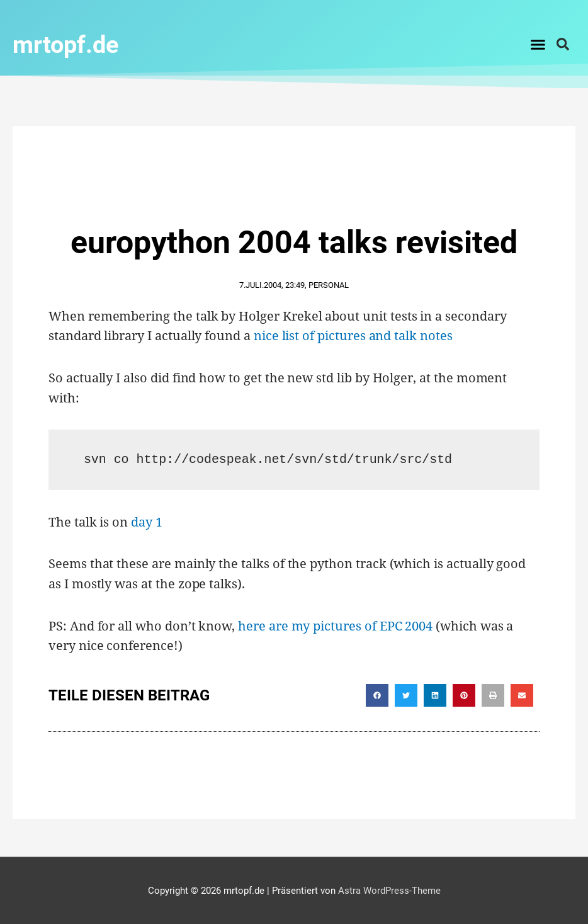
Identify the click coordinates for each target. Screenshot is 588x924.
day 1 (147, 521)
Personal (329, 284)
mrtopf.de (71, 44)
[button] (538, 44)
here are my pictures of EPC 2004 (335, 625)
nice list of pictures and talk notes (353, 335)
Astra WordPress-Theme (389, 890)
